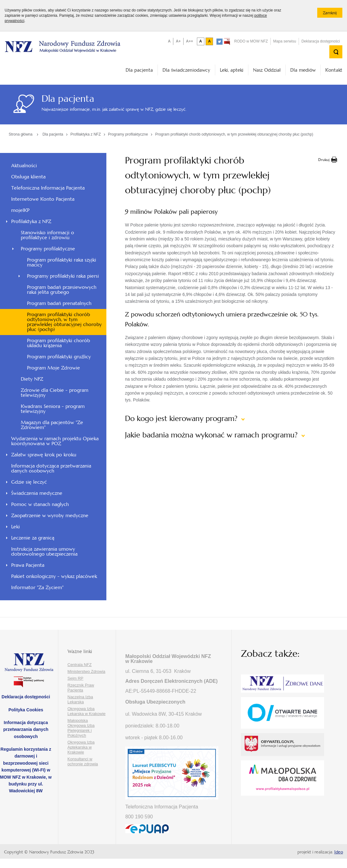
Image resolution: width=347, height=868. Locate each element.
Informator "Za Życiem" (37, 587)
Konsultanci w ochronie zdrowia (83, 761)
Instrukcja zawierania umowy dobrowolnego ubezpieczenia (44, 551)
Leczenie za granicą (33, 538)
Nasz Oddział (267, 70)
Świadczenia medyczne (37, 493)
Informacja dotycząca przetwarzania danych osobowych (51, 468)
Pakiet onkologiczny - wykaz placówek (54, 576)
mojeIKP (20, 210)
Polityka (26, 710)
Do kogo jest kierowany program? (182, 418)
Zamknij (333, 14)
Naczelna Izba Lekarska (80, 699)
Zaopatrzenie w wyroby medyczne (50, 515)
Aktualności (24, 166)
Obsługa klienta (28, 177)
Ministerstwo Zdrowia (87, 671)
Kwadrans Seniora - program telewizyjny (53, 409)
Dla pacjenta (139, 70)
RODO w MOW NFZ (251, 41)
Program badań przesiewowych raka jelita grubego (62, 290)
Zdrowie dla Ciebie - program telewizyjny (55, 393)
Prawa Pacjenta (28, 565)
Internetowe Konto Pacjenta (43, 199)
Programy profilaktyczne (128, 134)
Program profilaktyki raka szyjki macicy (62, 262)
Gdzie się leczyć (29, 482)
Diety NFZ (32, 379)
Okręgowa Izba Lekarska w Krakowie (87, 711)
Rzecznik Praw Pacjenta (81, 688)
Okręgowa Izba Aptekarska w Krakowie (81, 747)
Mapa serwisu (285, 41)
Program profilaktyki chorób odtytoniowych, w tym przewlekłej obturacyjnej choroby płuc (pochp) (234, 134)
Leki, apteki (232, 70)
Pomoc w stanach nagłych (40, 504)
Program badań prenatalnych (59, 303)
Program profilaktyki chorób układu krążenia (58, 343)
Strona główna (21, 134)
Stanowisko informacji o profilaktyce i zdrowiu (47, 235)
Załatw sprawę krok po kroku (44, 455)
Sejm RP (76, 678)
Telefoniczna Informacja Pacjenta (48, 188)
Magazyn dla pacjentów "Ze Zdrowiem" (52, 425)
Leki (16, 527)
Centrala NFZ (80, 665)
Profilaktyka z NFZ (86, 134)
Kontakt (334, 70)
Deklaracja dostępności (321, 41)
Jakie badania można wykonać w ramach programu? (212, 435)
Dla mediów (303, 70)
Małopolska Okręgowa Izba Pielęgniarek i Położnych (81, 728)
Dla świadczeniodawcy (186, 70)
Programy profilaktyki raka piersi (63, 276)
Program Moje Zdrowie (53, 368)
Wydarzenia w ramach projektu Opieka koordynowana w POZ (55, 441)
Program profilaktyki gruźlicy (59, 357)
